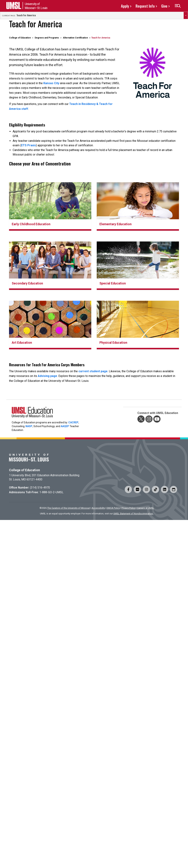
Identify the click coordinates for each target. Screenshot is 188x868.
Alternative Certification (75, 38)
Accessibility (98, 508)
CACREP (73, 422)
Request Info (145, 6)
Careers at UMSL (146, 508)
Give (164, 6)
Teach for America (26, 15)
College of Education (20, 38)
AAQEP (65, 426)
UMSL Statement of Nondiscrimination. (133, 514)
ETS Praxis (29, 145)
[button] (178, 6)
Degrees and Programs (47, 38)
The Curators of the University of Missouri (69, 508)
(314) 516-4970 (40, 488)
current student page (93, 371)
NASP (29, 426)
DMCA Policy (113, 508)
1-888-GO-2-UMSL (51, 492)
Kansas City (51, 83)
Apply (125, 6)
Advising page (47, 376)
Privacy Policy (128, 508)
